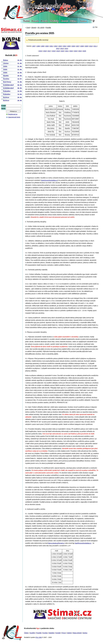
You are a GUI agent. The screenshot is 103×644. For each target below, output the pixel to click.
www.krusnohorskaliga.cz (49, 180)
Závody (34, 28)
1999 (43, 46)
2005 (69, 46)
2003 (60, 46)
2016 (45, 51)
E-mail (4, 106)
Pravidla (35, 22)
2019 (58, 51)
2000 (47, 46)
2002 (56, 46)
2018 (54, 51)
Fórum (73, 22)
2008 (82, 46)
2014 (66, 49)
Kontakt (64, 22)
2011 (95, 46)
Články (26, 633)
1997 (34, 46)
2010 (91, 46)
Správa (85, 633)
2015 (41, 51)
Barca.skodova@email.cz (56, 543)
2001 (51, 46)
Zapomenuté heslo (14, 117)
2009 (86, 46)
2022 (71, 51)
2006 (73, 46)
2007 (78, 46)
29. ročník (41, 28)
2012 (58, 49)
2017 (49, 51)
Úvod (28, 28)
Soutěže (26, 22)
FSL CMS (39, 637)
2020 (62, 51)
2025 (84, 51)
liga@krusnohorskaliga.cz (83, 543)
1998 (38, 46)
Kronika (44, 22)
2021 (67, 51)
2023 (76, 51)
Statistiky (54, 22)
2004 (65, 46)
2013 (62, 49)
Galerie (84, 22)
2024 (80, 51)
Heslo (3, 108)
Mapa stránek (77, 633)
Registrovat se (13, 114)
